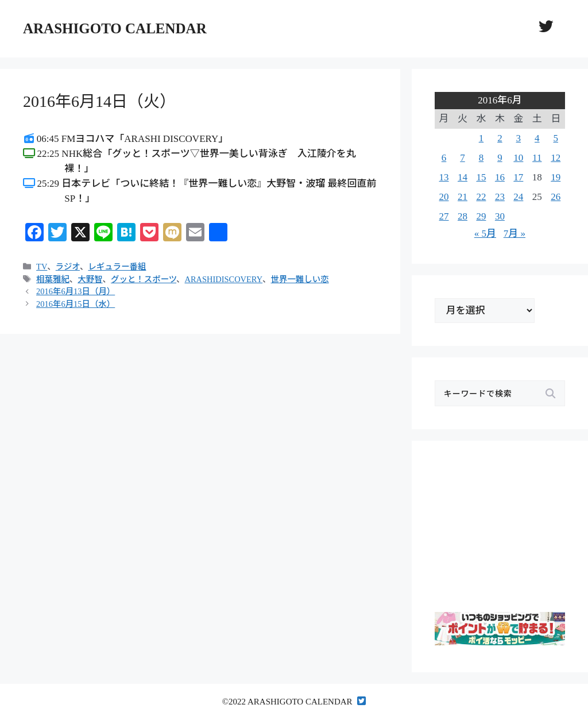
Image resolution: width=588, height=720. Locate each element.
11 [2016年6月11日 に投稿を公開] (537, 158)
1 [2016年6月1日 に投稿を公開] (481, 138)
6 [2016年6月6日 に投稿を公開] (444, 158)
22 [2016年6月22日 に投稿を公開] (481, 197)
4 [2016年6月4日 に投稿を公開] (537, 138)
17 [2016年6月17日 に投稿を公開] (518, 177)
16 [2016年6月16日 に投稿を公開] (500, 177)
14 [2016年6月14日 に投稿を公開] (463, 177)
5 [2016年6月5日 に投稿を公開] (556, 138)
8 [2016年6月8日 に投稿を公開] (481, 158)
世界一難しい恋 (300, 279)
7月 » (514, 234)
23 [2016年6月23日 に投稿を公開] (500, 197)
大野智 (90, 279)
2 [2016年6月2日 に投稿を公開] (500, 138)
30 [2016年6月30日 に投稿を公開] (500, 216)
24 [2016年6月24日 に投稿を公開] (518, 197)
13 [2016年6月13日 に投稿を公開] (444, 177)
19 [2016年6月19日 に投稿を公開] (556, 177)
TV (42, 267)
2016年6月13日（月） (76, 291)
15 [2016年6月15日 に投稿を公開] (481, 177)
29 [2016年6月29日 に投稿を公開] (481, 216)
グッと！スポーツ (144, 279)
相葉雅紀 (53, 279)
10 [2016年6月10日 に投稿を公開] (518, 158)
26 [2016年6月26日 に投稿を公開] (556, 197)
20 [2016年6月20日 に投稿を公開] (444, 197)
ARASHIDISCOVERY (224, 279)
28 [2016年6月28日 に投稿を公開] (463, 216)
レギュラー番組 (117, 267)
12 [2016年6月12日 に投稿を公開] (556, 158)
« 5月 (485, 234)
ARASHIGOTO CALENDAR (115, 28)
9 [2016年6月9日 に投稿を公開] (500, 158)
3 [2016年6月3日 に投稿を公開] (519, 138)
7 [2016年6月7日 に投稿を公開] (463, 158)
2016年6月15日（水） (76, 304)
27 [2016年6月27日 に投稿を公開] (444, 216)
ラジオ (68, 267)
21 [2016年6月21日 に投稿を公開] (463, 197)
